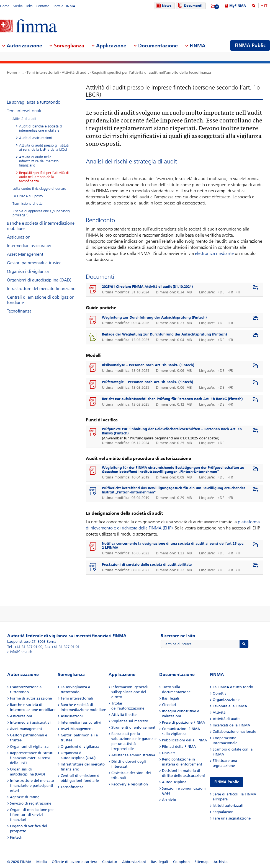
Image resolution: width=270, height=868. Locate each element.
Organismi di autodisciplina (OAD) (39, 280)
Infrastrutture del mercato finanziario (41, 289)
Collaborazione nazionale (234, 732)
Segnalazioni (224, 812)
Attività (219, 712)
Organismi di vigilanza (28, 271)
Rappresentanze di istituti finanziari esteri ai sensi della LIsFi (32, 758)
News (163, 6)
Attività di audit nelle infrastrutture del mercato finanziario (39, 161)
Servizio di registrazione (31, 803)
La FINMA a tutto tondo (233, 687)
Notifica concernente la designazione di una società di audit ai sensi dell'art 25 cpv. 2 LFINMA (173, 546)
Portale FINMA (64, 6)
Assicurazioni (19, 237)
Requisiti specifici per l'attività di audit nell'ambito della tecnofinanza (151, 72)
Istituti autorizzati (228, 806)
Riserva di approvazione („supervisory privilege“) (41, 213)
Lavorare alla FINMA (230, 706)
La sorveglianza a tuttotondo (34, 102)
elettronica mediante (214, 253)
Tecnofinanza (19, 311)
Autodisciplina (174, 782)
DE (222, 292)
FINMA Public (227, 782)
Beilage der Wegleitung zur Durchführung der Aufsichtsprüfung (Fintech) (164, 334)
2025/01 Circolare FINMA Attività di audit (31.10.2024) (147, 287)
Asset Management (25, 254)
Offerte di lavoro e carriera (74, 862)
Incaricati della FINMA (231, 725)
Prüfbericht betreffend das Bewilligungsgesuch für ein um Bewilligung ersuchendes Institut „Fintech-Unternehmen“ (174, 490)
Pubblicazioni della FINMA (184, 740)
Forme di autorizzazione (31, 698)
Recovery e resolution (130, 784)
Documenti (190, 6)
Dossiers (169, 753)
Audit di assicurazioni (35, 138)
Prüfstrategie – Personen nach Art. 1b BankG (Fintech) (147, 382)
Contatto (43, 6)
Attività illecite (124, 715)
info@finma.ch (21, 652)
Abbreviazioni (134, 862)
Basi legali (171, 698)
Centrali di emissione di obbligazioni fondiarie (41, 300)
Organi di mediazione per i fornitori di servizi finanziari (32, 815)
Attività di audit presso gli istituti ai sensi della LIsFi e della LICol (44, 147)
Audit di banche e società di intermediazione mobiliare (41, 128)
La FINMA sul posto (28, 196)
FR (231, 292)
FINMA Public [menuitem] (250, 45)
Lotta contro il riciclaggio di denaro (39, 189)
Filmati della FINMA (179, 747)
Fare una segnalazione (232, 818)
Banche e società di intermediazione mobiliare (41, 226)
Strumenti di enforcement (133, 727)
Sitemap (202, 862)
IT (266, 6)
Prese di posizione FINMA (183, 722)
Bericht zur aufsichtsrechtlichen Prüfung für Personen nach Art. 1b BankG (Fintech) (172, 399)
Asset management (26, 729)
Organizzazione (226, 700)
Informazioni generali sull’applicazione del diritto (130, 692)
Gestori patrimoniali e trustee (34, 263)
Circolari (169, 705)
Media (18, 6)
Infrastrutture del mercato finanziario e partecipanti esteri (32, 786)
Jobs (29, 6)
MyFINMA (238, 6)
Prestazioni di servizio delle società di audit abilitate (147, 564)
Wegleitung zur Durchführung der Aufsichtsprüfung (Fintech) (154, 317)
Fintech (16, 837)
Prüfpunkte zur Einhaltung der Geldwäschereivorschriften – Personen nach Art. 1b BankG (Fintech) (172, 431)
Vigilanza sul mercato (130, 721)
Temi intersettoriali (43, 72)
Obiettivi (220, 693)
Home (5, 6)
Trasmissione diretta (28, 203)
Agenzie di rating (25, 797)
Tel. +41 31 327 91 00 (25, 647)
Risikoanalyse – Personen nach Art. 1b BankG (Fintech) (148, 365)
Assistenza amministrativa (133, 755)
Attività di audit (75, 72)
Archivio (169, 800)
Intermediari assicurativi (29, 246)
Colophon (181, 862)
